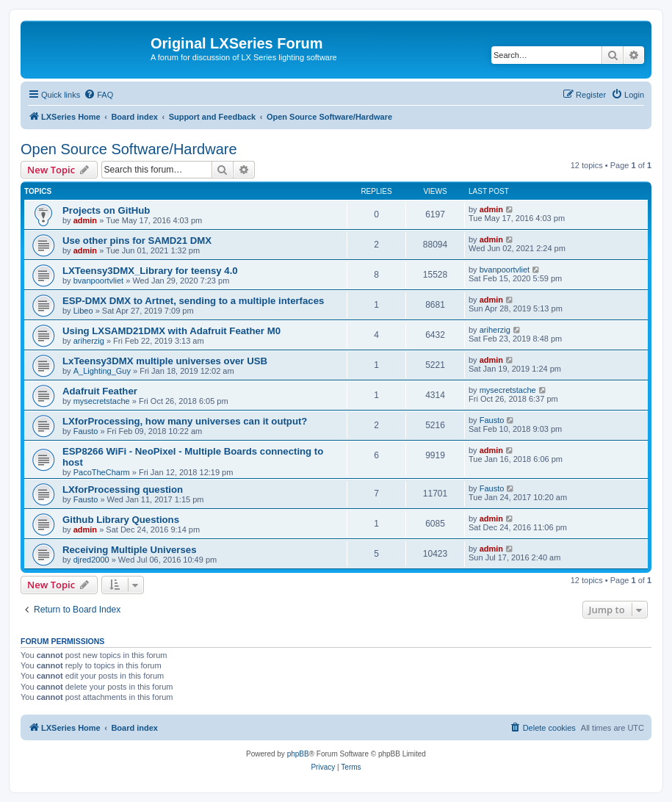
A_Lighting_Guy (102, 371)
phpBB (298, 754)
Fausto (86, 431)
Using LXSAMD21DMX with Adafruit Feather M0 (171, 331)
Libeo (83, 311)
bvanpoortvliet (99, 281)
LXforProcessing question (123, 489)
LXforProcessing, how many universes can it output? (185, 421)
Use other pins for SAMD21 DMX (137, 241)
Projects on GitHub (106, 210)
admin (85, 220)
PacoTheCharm (102, 472)
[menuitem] (98, 95)
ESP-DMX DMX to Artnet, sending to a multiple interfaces (193, 301)
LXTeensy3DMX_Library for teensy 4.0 (150, 271)
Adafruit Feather (100, 391)
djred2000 (91, 560)
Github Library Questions (121, 520)
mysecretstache (102, 401)
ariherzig (89, 341)
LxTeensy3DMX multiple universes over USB (165, 361)
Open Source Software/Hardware (129, 149)
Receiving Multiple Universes (130, 550)
